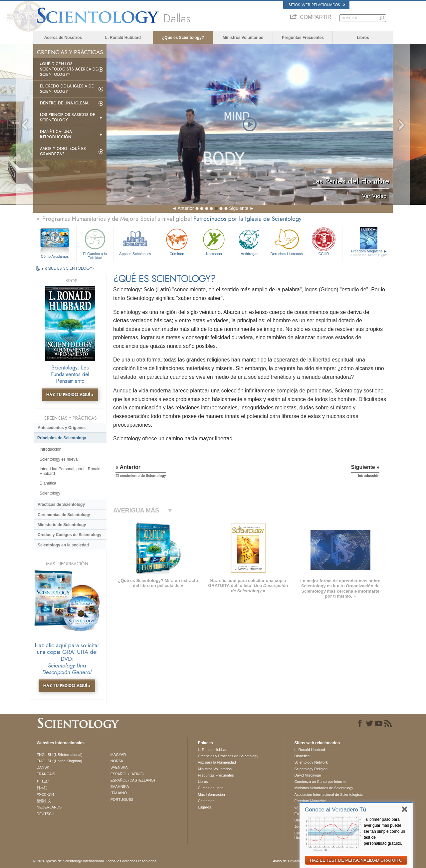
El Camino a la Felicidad (95, 243)
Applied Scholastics (135, 241)
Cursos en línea (211, 788)
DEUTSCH (45, 814)
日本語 (42, 788)
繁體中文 (44, 801)
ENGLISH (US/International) (60, 755)
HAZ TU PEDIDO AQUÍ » (70, 395)
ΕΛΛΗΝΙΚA (120, 787)
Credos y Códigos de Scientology (69, 535)
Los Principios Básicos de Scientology (68, 117)
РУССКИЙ (45, 795)
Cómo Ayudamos (55, 256)
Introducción (50, 449)
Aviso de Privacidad (289, 861)
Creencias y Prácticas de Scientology (228, 756)
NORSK (117, 761)
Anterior (186, 208)
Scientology (50, 493)
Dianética (48, 483)
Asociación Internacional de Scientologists (328, 795)
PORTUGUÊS (122, 799)
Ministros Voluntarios (243, 38)
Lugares (204, 807)
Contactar (206, 801)
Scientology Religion (311, 769)
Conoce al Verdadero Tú (335, 810)
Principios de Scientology (62, 438)
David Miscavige (308, 775)
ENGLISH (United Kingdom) (59, 761)
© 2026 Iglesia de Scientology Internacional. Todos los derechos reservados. (95, 861)
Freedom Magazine (369, 253)
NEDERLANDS (49, 807)
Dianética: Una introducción (56, 134)
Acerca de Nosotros (63, 38)
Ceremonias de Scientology (64, 515)
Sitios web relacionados (317, 5)
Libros (363, 38)
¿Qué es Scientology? (183, 38)
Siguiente (239, 208)
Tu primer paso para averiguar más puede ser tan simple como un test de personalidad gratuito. (384, 831)
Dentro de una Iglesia (64, 103)
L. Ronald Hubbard (123, 38)
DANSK (43, 767)
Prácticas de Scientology (61, 505)
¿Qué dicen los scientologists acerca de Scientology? (69, 69)
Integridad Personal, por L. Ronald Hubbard (70, 471)
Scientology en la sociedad (63, 545)
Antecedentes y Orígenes (62, 428)
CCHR (323, 241)
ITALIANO (119, 793)
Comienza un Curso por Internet (320, 782)
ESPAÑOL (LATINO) (127, 774)
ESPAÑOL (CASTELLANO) (133, 780)
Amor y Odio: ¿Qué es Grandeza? (63, 151)
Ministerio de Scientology (62, 525)
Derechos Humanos (287, 241)
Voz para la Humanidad (217, 762)
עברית (43, 781)
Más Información (211, 795)
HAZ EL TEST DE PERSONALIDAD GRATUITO (356, 860)
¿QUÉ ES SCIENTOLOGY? (70, 268)
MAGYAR (118, 755)
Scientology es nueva (59, 459)
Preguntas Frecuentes (303, 38)
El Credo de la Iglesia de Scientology (67, 89)
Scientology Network (311, 762)
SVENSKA (119, 767)
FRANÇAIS (46, 774)
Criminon (177, 241)
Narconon (214, 241)
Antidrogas (249, 241)
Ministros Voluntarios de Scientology (324, 788)
